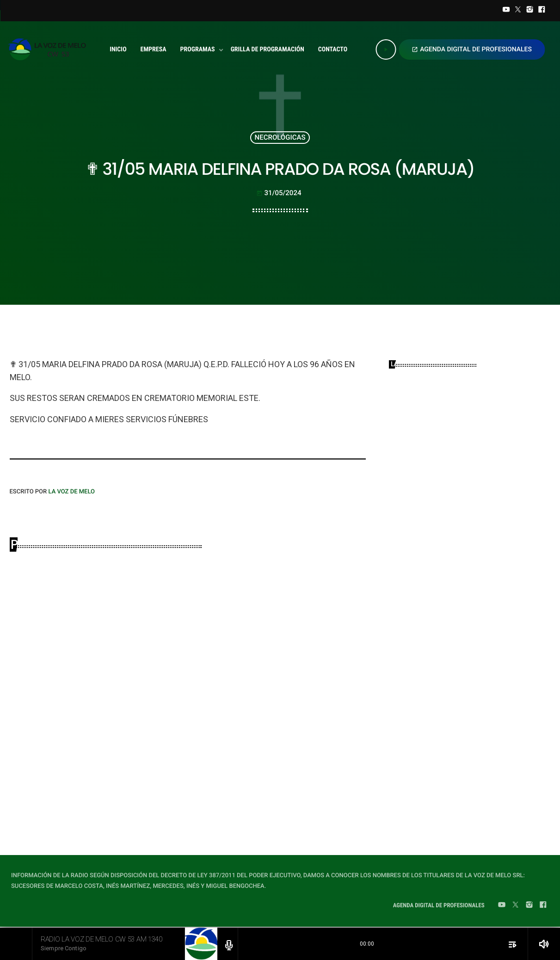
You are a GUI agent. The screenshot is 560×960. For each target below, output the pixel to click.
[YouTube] (506, 11)
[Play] (386, 49)
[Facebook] (542, 11)
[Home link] (50, 49)
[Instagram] (530, 11)
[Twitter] (518, 11)
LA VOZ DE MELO (71, 492)
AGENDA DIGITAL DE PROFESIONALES (472, 49)
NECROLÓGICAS (280, 137)
